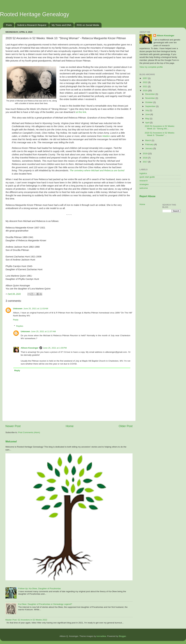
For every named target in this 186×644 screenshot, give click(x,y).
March (148, 140)
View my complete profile (151, 67)
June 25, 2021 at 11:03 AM (36, 309)
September (151, 106)
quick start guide (147, 177)
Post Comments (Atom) (29, 432)
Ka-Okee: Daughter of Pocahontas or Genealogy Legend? (45, 604)
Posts (9, 25)
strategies (144, 184)
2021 (145, 86)
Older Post (126, 426)
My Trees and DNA (61, 25)
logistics (143, 173)
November (150, 98)
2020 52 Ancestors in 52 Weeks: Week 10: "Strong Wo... (160, 127)
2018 (145, 158)
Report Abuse (147, 196)
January (149, 148)
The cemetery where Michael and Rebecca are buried (97, 170)
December (150, 94)
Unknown (18, 309)
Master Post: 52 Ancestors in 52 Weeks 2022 (26, 620)
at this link (81, 112)
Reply (16, 320)
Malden (106, 136)
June (148, 114)
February (150, 144)
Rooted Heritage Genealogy (35, 14)
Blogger (122, 636)
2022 (145, 82)
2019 (145, 154)
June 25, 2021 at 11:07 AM (43, 331)
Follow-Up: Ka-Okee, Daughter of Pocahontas (39, 588)
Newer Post (13, 426)
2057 (145, 78)
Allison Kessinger (30, 348)
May (147, 119)
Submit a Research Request (32, 25)
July (147, 110)
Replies (20, 326)
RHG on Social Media (88, 25)
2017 (145, 162)
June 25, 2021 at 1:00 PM (55, 348)
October (149, 102)
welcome (144, 188)
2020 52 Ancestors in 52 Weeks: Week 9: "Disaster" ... (160, 134)
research (144, 181)
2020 (145, 91)
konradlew (101, 636)
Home (70, 426)
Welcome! (11, 442)
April (148, 123)
